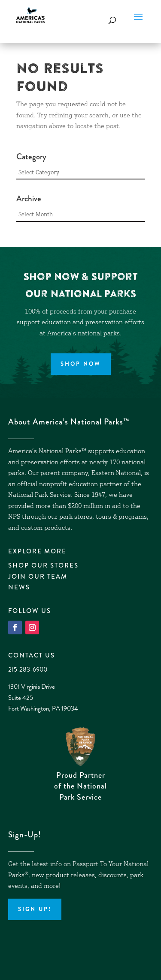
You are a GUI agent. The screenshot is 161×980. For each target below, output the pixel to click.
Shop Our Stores (43, 565)
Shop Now (81, 364)
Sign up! (35, 909)
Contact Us (32, 655)
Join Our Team (38, 577)
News (19, 587)
